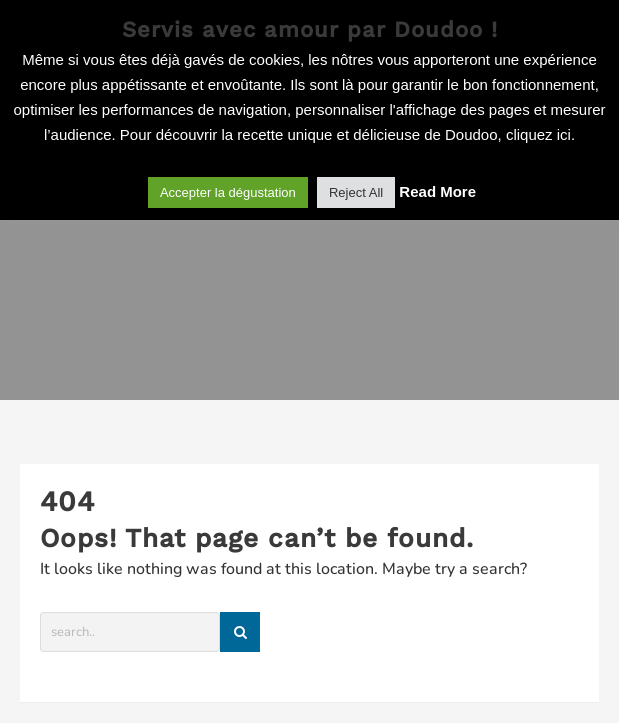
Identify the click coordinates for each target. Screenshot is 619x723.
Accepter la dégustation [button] (228, 192)
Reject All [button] (356, 192)
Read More (437, 191)
